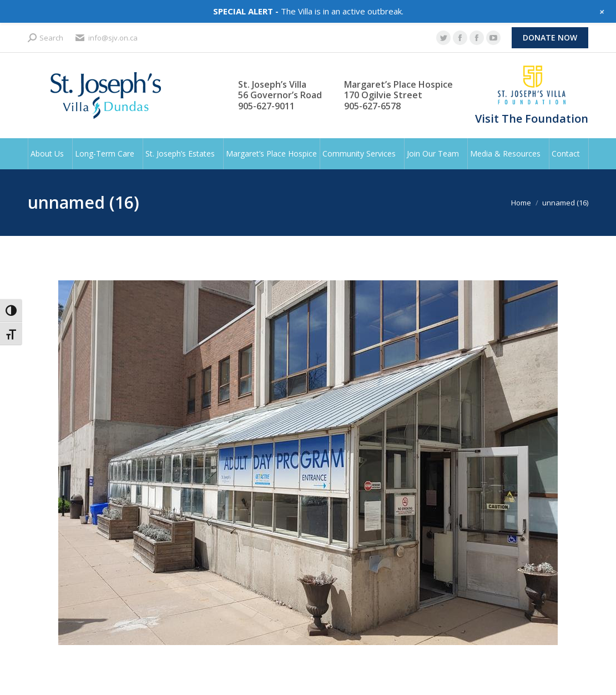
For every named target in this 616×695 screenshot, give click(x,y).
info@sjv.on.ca (106, 38)
